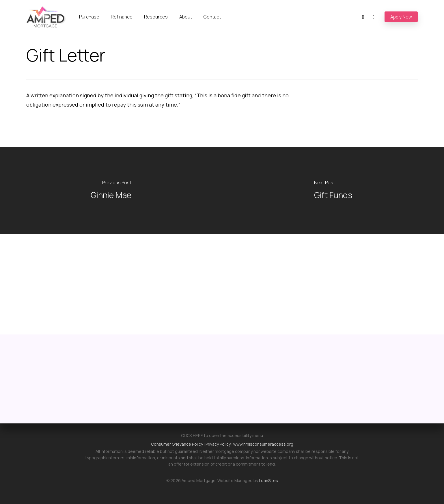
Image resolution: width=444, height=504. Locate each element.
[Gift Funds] (333, 190)
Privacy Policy (218, 444)
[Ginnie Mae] (111, 190)
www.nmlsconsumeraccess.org (263, 444)
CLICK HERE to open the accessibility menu (222, 435)
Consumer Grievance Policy (177, 444)
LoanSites (268, 480)
